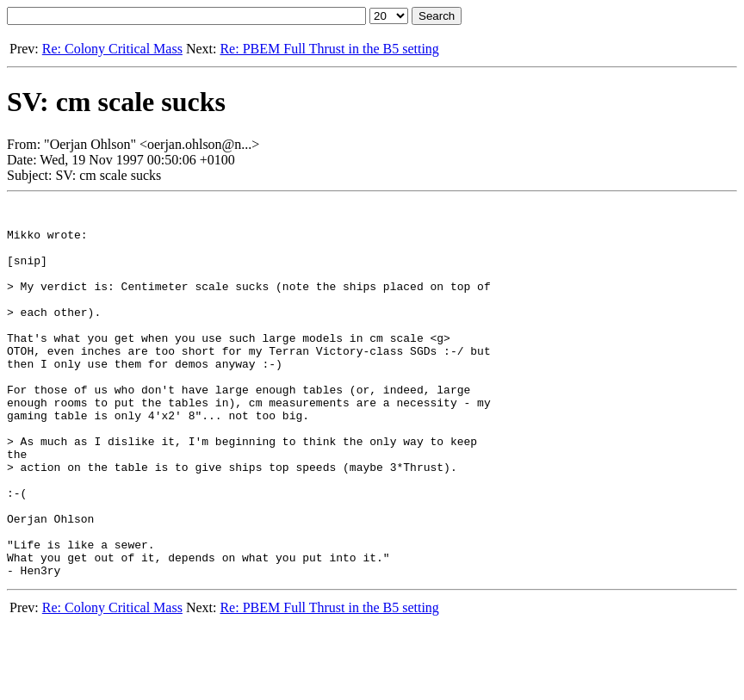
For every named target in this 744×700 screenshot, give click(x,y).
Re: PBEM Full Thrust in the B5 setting (329, 49)
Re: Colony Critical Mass (112, 49)
